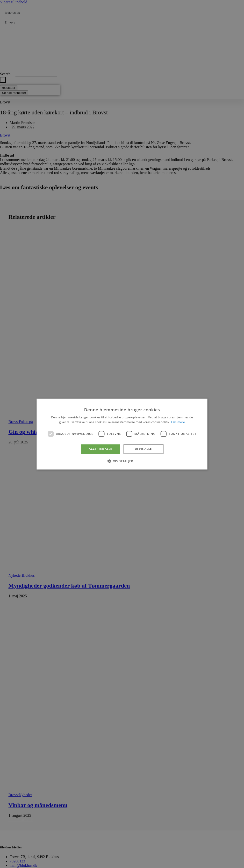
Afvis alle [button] (143, 449)
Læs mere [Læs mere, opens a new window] (178, 422)
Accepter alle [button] (100, 449)
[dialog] (122, 434)
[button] (122, 461)
